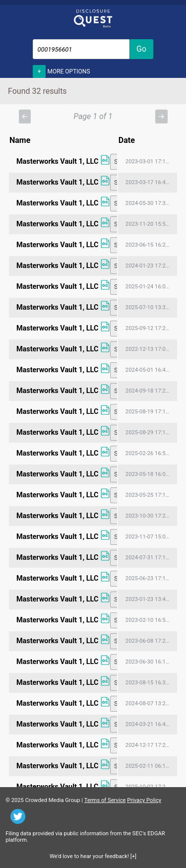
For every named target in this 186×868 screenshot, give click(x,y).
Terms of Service (105, 800)
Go (141, 49)
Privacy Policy (144, 800)
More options (62, 70)
